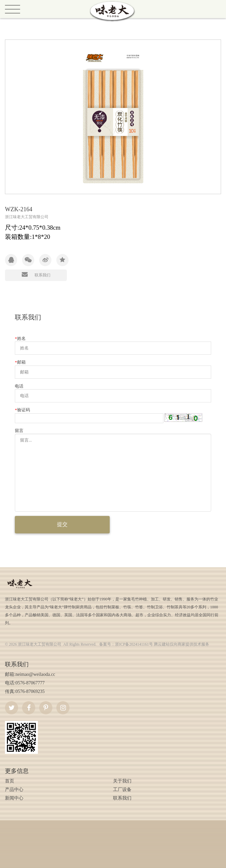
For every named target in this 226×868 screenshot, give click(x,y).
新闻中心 (14, 798)
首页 (10, 781)
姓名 (20, 338)
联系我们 (36, 274)
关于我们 (122, 781)
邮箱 (20, 362)
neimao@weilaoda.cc (35, 674)
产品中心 (14, 790)
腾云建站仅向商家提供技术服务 (182, 644)
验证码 (22, 410)
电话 (19, 386)
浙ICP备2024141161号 (134, 644)
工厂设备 (122, 790)
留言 (19, 431)
